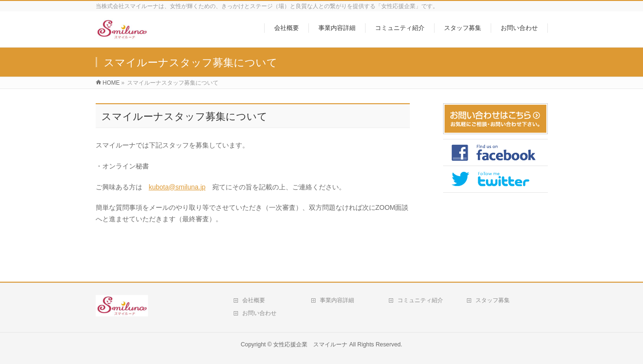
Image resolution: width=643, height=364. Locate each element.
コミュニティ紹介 (420, 300)
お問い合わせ (259, 313)
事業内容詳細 (337, 300)
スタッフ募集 (493, 300)
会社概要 (254, 300)
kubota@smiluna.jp (177, 187)
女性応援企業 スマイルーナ (310, 344)
